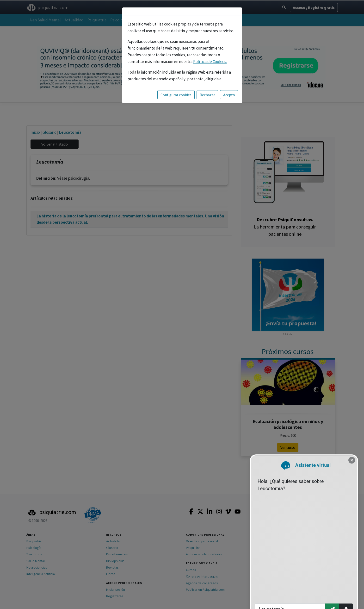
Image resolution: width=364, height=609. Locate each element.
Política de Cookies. (210, 62)
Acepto (229, 95)
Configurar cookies (176, 95)
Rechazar (207, 95)
